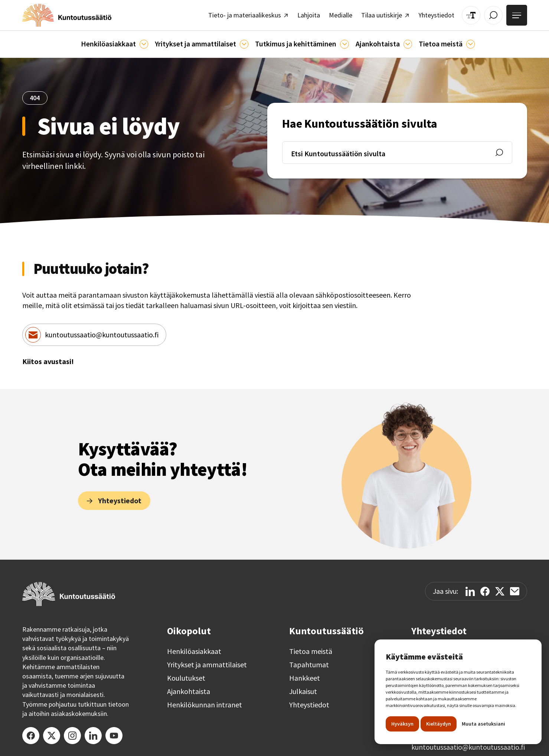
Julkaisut (303, 688)
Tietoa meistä (311, 648)
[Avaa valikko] (517, 14)
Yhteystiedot (309, 701)
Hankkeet (305, 675)
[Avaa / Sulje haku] (496, 14)
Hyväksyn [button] (402, 724)
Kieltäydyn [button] (439, 724)
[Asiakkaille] (148, 41)
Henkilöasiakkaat (194, 648)
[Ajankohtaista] (341, 41)
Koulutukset (186, 675)
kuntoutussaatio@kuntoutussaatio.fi (102, 332)
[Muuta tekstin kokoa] (475, 14)
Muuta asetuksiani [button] (483, 724)
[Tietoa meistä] (463, 41)
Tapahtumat (309, 661)
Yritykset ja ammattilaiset (207, 661)
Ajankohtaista (189, 688)
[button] (120, 41)
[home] (62, 14)
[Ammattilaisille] (245, 41)
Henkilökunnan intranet (205, 701)
